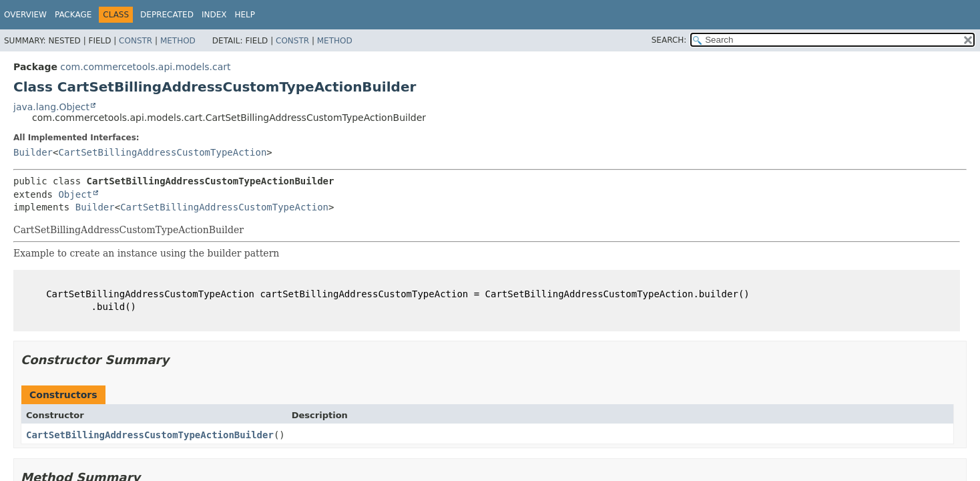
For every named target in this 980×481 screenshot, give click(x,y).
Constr (136, 41)
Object (75, 194)
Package (73, 15)
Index (214, 15)
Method (178, 41)
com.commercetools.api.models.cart (145, 67)
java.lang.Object (51, 107)
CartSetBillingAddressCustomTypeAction (162, 152)
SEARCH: (669, 40)
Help (245, 15)
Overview (25, 15)
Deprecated (167, 15)
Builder (33, 152)
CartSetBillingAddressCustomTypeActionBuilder (150, 435)
